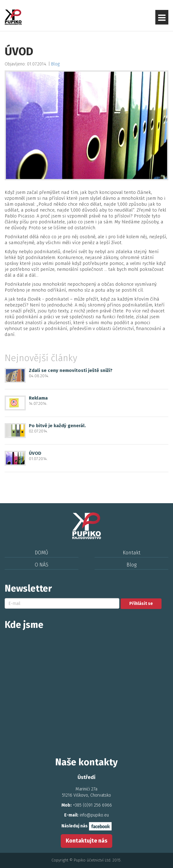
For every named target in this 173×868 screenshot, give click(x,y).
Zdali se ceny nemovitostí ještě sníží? (71, 370)
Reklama (38, 398)
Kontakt (132, 553)
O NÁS (42, 565)
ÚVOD (35, 453)
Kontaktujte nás (86, 841)
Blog (55, 64)
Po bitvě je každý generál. (57, 426)
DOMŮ (41, 553)
